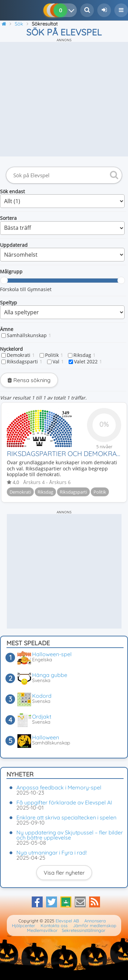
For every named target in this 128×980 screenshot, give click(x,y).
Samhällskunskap (29, 335)
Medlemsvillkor (42, 930)
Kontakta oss (54, 925)
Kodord (42, 696)
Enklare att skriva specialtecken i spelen (66, 817)
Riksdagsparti (25, 362)
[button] (121, 10)
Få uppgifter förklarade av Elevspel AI (64, 802)
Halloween (46, 737)
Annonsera (95, 921)
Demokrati (21, 355)
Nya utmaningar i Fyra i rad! (52, 853)
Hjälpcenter (24, 925)
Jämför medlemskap (95, 925)
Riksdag (84, 355)
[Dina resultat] (73, 10)
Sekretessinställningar (84, 930)
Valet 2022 (88, 362)
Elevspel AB (67, 921)
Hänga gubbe (50, 675)
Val (58, 362)
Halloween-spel (52, 654)
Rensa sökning (29, 380)
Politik (54, 355)
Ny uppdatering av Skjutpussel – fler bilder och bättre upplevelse (70, 835)
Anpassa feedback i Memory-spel (59, 787)
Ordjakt (42, 717)
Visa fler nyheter (64, 873)
